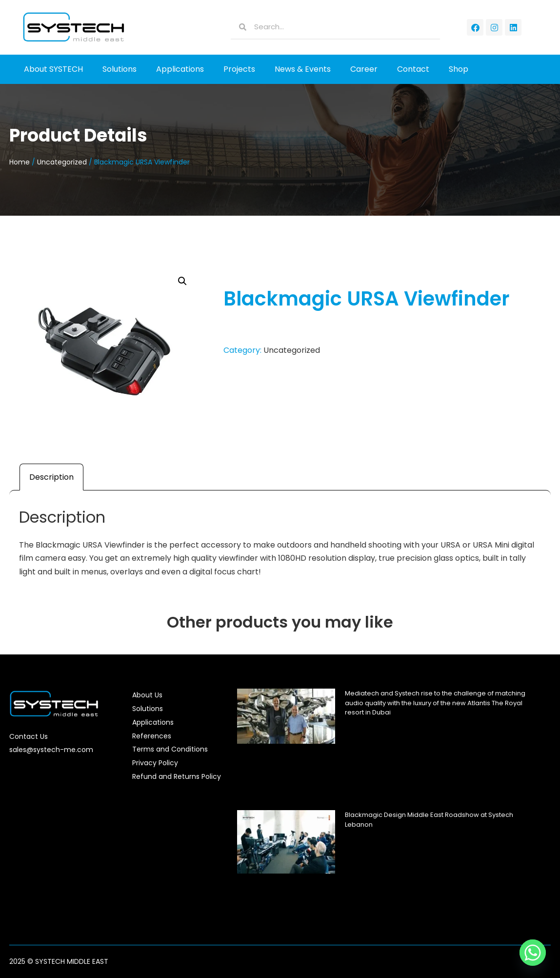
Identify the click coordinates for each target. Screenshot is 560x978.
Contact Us (29, 736)
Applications (180, 69)
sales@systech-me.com (51, 750)
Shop (459, 69)
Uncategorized (62, 162)
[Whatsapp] (533, 953)
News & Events (303, 69)
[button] (182, 281)
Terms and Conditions (170, 749)
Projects (239, 69)
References (152, 736)
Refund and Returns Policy (177, 776)
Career (364, 69)
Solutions (120, 69)
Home (20, 162)
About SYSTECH (53, 69)
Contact (413, 69)
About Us (147, 695)
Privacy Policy (155, 763)
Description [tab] (51, 477)
